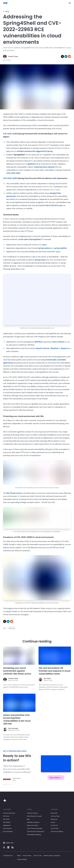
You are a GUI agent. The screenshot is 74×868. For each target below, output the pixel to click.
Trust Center (55, 828)
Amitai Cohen (13, 56)
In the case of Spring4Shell (30, 239)
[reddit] (69, 56)
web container (58, 342)
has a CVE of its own (54, 205)
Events (53, 822)
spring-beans (40, 260)
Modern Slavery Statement (52, 856)
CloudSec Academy (33, 822)
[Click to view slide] (7, 784)
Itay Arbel (47, 678)
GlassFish (54, 348)
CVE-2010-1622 (13, 173)
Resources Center (33, 825)
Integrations (7, 825)
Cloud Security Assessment (36, 831)
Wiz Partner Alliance (57, 831)
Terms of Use (38, 856)
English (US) (9, 843)
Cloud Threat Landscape (35, 828)
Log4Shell (31, 164)
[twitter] (62, 56)
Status (19, 856)
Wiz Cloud (6, 819)
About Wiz (54, 813)
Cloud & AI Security (9, 813)
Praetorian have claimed (44, 167)
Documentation (8, 831)
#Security (12, 628)
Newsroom (54, 819)
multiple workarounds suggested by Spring (35, 151)
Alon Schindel (13, 728)
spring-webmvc (45, 248)
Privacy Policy (27, 856)
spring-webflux (61, 248)
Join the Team (55, 816)
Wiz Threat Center (14, 493)
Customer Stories (32, 813)
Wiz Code (6, 816)
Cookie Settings (22, 859)
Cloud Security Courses (34, 816)
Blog (6, 11)
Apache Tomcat (42, 348)
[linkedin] (66, 56)
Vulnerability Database (34, 835)
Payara (64, 348)
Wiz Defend (7, 822)
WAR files (38, 342)
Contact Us (54, 825)
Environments (7, 828)
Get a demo (56, 778)
